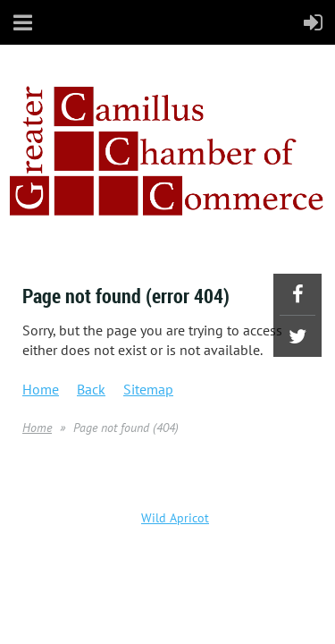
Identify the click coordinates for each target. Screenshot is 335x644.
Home (41, 389)
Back (91, 389)
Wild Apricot (175, 518)
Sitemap (148, 389)
